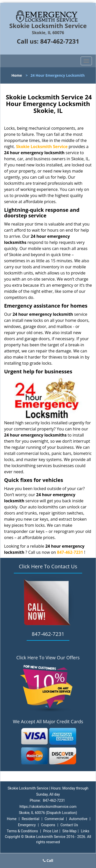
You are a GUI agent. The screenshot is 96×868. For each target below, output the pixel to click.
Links (85, 831)
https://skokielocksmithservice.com (48, 807)
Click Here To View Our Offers (48, 657)
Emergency (27, 825)
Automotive (78, 819)
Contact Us (69, 825)
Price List (51, 831)
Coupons (48, 825)
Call (48, 860)
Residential (31, 819)
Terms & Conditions (22, 831)
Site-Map (70, 831)
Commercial (54, 819)
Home (17, 75)
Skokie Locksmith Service (42, 147)
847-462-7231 (60, 41)
